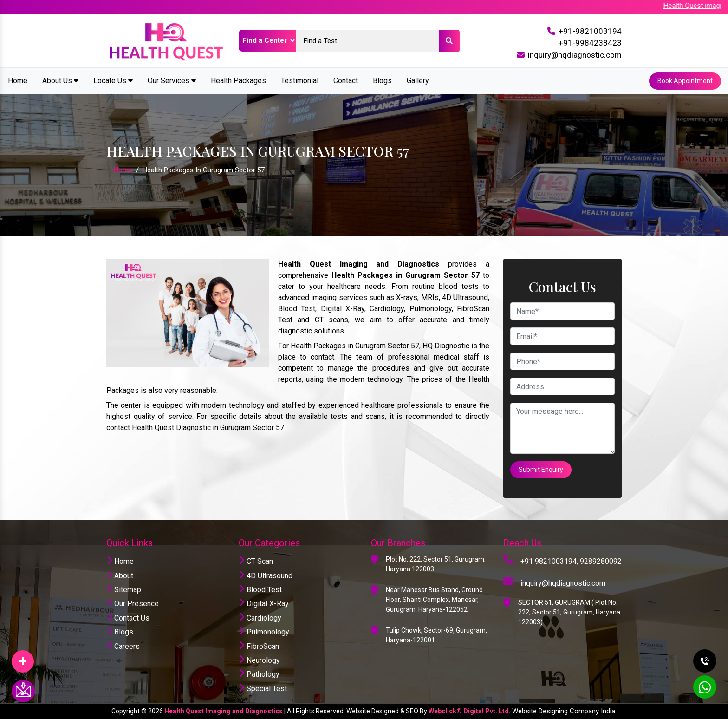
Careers (123, 646)
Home (18, 81)
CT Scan (256, 561)
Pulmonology (264, 632)
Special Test (263, 689)
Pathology (259, 674)
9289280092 (601, 561)
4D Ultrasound (266, 576)
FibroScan (259, 646)
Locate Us (113, 81)
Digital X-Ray (264, 604)
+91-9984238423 (590, 43)
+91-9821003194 (590, 31)
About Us (60, 81)
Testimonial (300, 81)
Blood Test (260, 590)
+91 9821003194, (549, 561)
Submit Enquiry (541, 470)
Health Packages (238, 81)
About (120, 576)
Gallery (418, 81)
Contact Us (128, 618)
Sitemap (124, 590)
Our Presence (133, 604)
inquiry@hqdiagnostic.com (575, 55)
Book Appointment (685, 81)
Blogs (382, 81)
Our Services (172, 81)
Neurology (259, 660)
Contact (346, 81)
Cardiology (260, 618)
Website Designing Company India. (564, 711)
